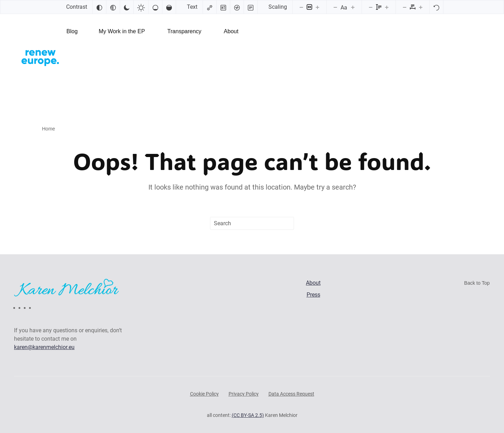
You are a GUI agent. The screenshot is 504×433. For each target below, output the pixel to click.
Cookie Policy (204, 394)
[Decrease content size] (301, 7)
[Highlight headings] (223, 7)
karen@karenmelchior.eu (44, 347)
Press (313, 295)
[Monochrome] (113, 7)
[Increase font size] (353, 7)
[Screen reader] (237, 7)
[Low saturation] (155, 7)
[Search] (252, 223)
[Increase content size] (317, 7)
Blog (72, 31)
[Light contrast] (141, 7)
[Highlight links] (210, 7)
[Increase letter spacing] (421, 7)
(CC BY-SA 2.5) (248, 415)
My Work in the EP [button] (122, 31)
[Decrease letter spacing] (405, 7)
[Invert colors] (99, 7)
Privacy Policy (244, 394)
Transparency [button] (184, 31)
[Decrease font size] (335, 7)
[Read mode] (251, 7)
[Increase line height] (387, 7)
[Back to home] (40, 57)
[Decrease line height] (371, 7)
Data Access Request (291, 394)
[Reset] (436, 7)
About (231, 31)
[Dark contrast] (127, 7)
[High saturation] (169, 7)
